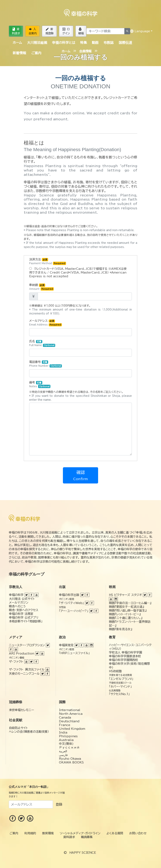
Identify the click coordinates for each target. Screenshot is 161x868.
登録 (59, 804)
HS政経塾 (115, 671)
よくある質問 (115, 833)
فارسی (63, 755)
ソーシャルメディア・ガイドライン (80, 833)
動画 (95, 43)
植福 (81, 31)
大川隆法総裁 (37, 43)
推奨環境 (48, 833)
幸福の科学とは (64, 43)
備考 (40, 385)
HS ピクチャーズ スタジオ (125, 595)
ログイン (66, 31)
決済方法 (48, 261)
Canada (65, 718)
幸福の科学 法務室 (21, 614)
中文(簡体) (66, 744)
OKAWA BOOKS (71, 762)
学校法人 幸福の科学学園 (125, 652)
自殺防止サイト (18, 728)
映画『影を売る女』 (120, 629)
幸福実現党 (66, 645)
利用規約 (30, 833)
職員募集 (87, 837)
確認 (80, 475)
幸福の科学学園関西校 (124, 660)
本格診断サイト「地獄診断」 (26, 621)
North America (71, 714)
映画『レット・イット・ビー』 (125, 614)
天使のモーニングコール (24, 674)
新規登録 (49, 31)
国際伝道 (125, 43)
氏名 (42, 343)
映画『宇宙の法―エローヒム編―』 (130, 603)
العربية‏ (63, 751)
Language (140, 31)
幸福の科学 (16, 595)
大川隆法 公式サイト (22, 599)
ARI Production (22, 653)
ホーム (17, 43)
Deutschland (69, 721)
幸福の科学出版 (69, 595)
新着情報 (19, 53)
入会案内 (33, 31)
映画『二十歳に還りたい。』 (126, 618)
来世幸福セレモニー (21, 710)
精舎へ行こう (17, 606)
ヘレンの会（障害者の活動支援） (29, 732)
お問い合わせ (138, 833)
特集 (84, 43)
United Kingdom (72, 729)
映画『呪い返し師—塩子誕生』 (128, 610)
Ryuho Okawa (70, 759)
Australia (66, 740)
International (70, 710)
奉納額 (41, 287)
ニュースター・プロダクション (27, 645)
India (63, 732)
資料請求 (16, 31)
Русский (69, 747)
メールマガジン (19, 603)
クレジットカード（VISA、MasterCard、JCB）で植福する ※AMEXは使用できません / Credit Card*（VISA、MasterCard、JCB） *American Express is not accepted (78, 272)
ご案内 (36, 53)
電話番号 (46, 364)
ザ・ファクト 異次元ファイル (27, 669)
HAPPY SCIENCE (83, 853)
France (65, 725)
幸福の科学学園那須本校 (125, 656)
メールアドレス (46, 323)
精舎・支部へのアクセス (24, 610)
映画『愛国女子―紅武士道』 (126, 607)
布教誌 (109, 43)
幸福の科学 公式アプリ (24, 618)
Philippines (68, 736)
